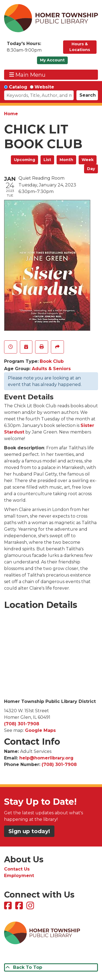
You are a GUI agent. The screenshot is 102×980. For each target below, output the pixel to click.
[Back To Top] (51, 967)
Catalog (18, 87)
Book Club (52, 361)
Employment (19, 876)
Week (88, 160)
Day (91, 169)
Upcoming (24, 160)
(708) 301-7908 (22, 724)
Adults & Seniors (51, 369)
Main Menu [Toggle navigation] (27, 75)
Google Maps (40, 730)
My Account (52, 60)
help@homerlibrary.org (46, 758)
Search (88, 95)
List (47, 160)
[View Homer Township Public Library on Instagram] (31, 907)
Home (11, 114)
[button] (32, 48)
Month (66, 160)
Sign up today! (29, 831)
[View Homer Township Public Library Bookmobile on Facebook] (20, 907)
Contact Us (17, 869)
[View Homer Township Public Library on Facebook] (9, 907)
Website (44, 87)
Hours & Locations (80, 47)
